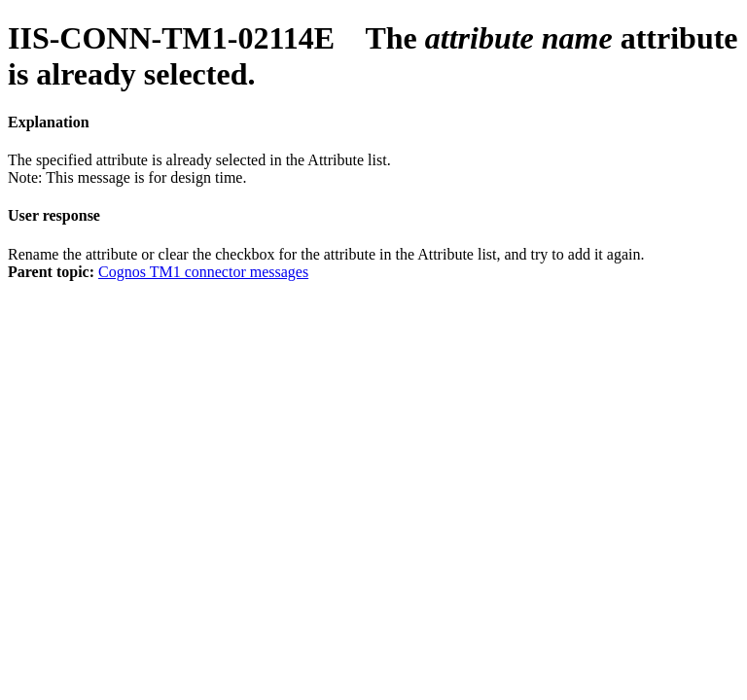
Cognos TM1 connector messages (203, 272)
